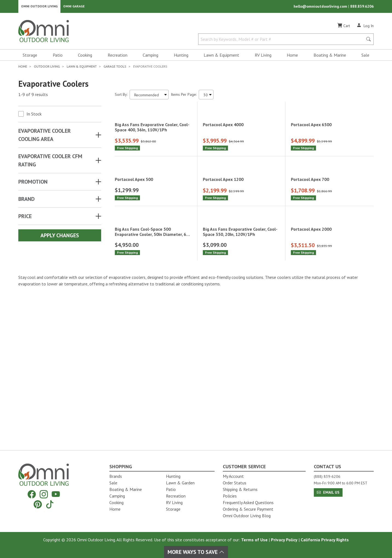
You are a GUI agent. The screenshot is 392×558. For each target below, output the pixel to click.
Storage (30, 56)
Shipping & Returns (240, 489)
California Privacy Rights (325, 540)
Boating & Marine (330, 56)
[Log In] (365, 27)
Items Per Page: (184, 96)
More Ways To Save (196, 552)
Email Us (328, 492)
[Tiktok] (50, 504)
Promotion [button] (33, 183)
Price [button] (25, 218)
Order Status (235, 483)
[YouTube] (56, 494)
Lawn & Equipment (221, 56)
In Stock (34, 115)
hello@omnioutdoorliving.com (321, 7)
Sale (365, 56)
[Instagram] (44, 494)
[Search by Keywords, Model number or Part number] (282, 41)
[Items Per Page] (206, 96)
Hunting (181, 56)
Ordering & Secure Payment (248, 509)
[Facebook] (32, 494)
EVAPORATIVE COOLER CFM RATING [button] (50, 162)
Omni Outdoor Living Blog (247, 516)
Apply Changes (60, 237)
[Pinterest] (38, 504)
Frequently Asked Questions (248, 502)
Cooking (85, 56)
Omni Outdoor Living (39, 7)
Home (292, 56)
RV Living (263, 56)
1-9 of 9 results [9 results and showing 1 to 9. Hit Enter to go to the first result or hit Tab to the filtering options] (33, 96)
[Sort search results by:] (149, 96)
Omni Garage (74, 7)
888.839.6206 (362, 7)
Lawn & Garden (180, 483)
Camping (150, 56)
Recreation (118, 56)
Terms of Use (254, 540)
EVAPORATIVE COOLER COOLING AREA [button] (45, 136)
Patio (58, 56)
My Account (233, 476)
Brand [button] (27, 200)
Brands (116, 476)
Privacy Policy (284, 540)
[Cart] (344, 27)
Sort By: (121, 96)
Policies (230, 496)
